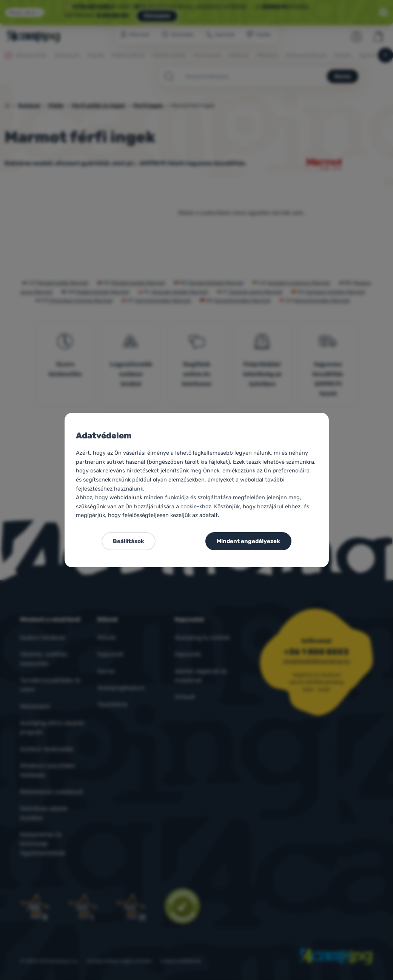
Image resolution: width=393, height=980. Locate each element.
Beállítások (129, 541)
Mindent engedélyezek (248, 541)
